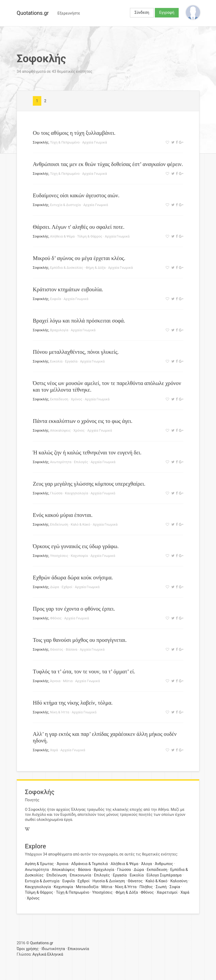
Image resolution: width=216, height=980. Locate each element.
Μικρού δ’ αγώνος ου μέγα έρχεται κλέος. (79, 258)
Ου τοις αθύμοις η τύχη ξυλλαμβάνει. (74, 133)
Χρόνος (77, 399)
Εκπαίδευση (59, 399)
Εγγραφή (167, 13)
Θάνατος (57, 649)
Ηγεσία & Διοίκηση (109, 881)
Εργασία (71, 361)
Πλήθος (146, 887)
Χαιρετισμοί (167, 892)
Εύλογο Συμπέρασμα (164, 875)
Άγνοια (55, 681)
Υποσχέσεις (59, 556)
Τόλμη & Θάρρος (90, 236)
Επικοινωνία (80, 875)
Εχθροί (67, 587)
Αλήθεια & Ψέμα (62, 236)
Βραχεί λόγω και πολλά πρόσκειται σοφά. (79, 321)
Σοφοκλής (41, 142)
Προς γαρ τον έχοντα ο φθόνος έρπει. (74, 609)
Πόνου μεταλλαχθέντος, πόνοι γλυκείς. (76, 352)
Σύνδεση (142, 13)
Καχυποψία (79, 556)
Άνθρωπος (164, 864)
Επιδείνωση (59, 524)
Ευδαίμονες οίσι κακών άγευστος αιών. (76, 195)
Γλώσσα (56, 493)
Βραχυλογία (59, 330)
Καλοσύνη (179, 881)
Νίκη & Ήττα (60, 712)
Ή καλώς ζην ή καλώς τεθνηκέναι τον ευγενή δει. (87, 452)
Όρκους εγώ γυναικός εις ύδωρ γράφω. (76, 546)
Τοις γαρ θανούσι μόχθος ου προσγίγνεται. (80, 640)
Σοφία (175, 887)
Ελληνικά (55, 954)
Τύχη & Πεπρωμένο (65, 142)
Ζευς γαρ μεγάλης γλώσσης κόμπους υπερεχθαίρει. (89, 484)
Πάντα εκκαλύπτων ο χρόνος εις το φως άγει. (83, 421)
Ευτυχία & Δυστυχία (65, 205)
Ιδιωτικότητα (53, 949)
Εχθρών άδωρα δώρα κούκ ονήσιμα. (73, 577)
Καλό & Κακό (80, 524)
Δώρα (55, 587)
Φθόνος (56, 618)
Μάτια (68, 681)
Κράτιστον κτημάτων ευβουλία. (68, 289)
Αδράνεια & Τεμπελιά (89, 864)
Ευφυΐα (56, 299)
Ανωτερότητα (61, 462)
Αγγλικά (39, 954)
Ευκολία (56, 361)
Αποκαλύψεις (60, 430)
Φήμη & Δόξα (96, 268)
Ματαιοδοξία (87, 887)
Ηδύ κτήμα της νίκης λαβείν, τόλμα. (73, 703)
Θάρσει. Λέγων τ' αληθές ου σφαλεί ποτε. (79, 227)
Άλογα (147, 864)
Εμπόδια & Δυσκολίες (67, 268)
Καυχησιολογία (76, 493)
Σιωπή (161, 887)
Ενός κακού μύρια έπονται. (63, 515)
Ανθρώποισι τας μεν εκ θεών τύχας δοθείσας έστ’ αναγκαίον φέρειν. (108, 164)
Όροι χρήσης (28, 949)
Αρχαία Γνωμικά (94, 142)
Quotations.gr (33, 13)
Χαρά (54, 750)
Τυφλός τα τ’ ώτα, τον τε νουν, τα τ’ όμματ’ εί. (84, 671)
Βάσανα (72, 649)
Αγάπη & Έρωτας (39, 864)
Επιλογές (81, 462)
